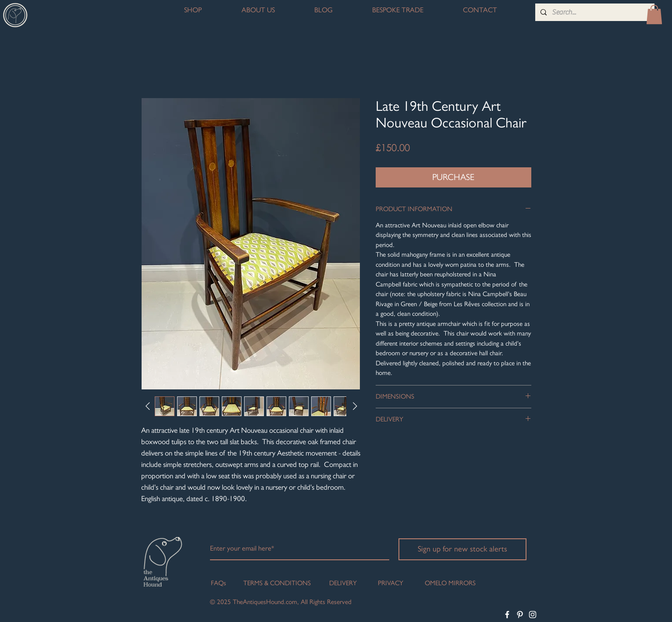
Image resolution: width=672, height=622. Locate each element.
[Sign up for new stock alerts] (462, 549)
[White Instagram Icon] (533, 615)
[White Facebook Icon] (507, 615)
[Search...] (594, 12)
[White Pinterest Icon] (520, 615)
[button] (654, 14)
